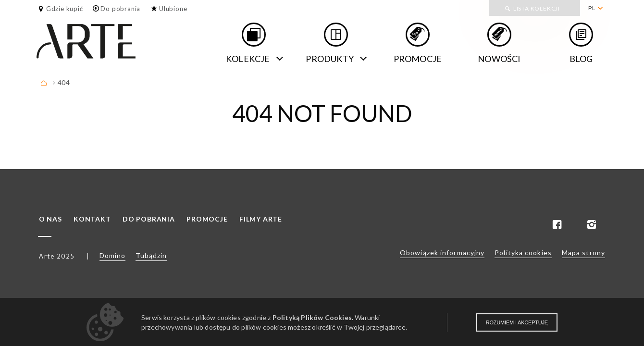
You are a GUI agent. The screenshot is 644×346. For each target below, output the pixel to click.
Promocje (418, 59)
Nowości (499, 59)
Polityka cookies (523, 253)
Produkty (330, 59)
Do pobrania (120, 9)
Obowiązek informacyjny (442, 253)
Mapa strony (583, 253)
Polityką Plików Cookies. (313, 317)
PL (592, 8)
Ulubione (173, 9)
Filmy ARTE (261, 219)
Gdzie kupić (65, 9)
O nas (50, 219)
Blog (581, 59)
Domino (112, 255)
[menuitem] (595, 8)
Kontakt (92, 219)
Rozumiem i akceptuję (517, 322)
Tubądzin (151, 255)
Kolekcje (248, 59)
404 (64, 82)
